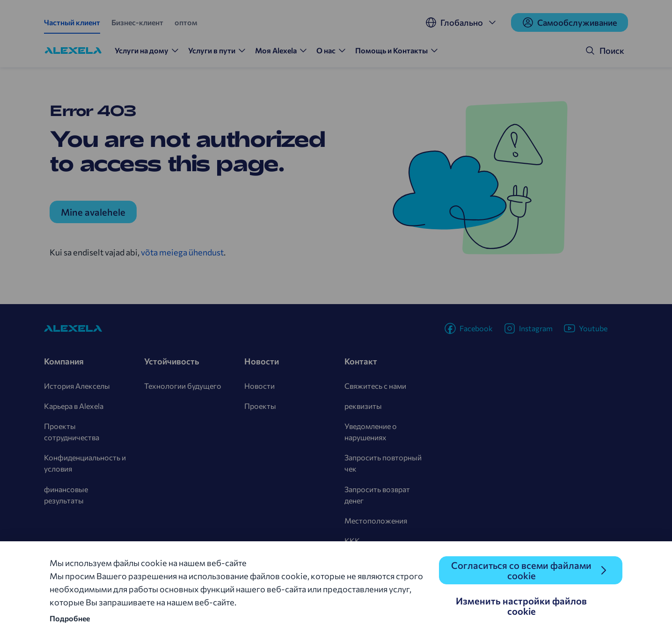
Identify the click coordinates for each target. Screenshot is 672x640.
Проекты (260, 406)
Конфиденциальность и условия (85, 463)
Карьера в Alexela (74, 406)
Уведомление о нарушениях (371, 432)
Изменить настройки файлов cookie (521, 606)
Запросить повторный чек (383, 463)
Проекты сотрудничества (72, 432)
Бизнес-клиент (137, 22)
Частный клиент (72, 22)
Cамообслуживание (570, 22)
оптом (186, 22)
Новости (259, 386)
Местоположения (376, 520)
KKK (352, 541)
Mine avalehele (93, 212)
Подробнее (70, 618)
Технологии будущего (183, 386)
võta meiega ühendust (182, 252)
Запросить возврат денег (377, 495)
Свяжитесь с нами (375, 386)
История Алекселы (77, 386)
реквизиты (363, 406)
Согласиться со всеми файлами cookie (521, 570)
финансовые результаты (66, 495)
